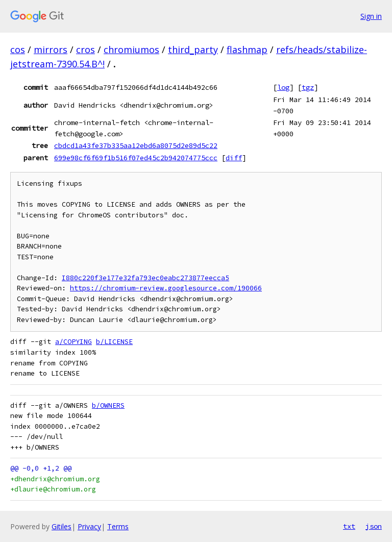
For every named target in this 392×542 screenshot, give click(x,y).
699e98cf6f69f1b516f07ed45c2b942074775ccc (136, 158)
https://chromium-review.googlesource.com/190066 (166, 288)
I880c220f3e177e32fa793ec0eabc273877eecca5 (145, 278)
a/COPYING (73, 342)
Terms (118, 526)
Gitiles (62, 526)
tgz (308, 87)
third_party (193, 50)
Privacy (89, 526)
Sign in (371, 16)
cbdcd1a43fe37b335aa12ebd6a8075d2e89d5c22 (136, 145)
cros (85, 50)
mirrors (51, 50)
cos (18, 50)
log (283, 87)
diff (234, 158)
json (374, 526)
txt (349, 526)
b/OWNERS (108, 405)
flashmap (247, 50)
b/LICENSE (114, 342)
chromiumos (131, 50)
